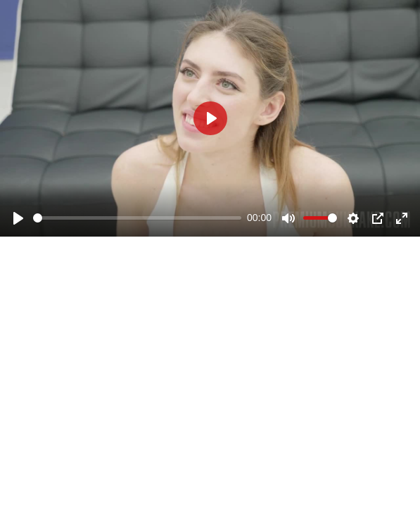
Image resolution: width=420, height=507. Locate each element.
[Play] (18, 218)
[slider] (137, 218)
